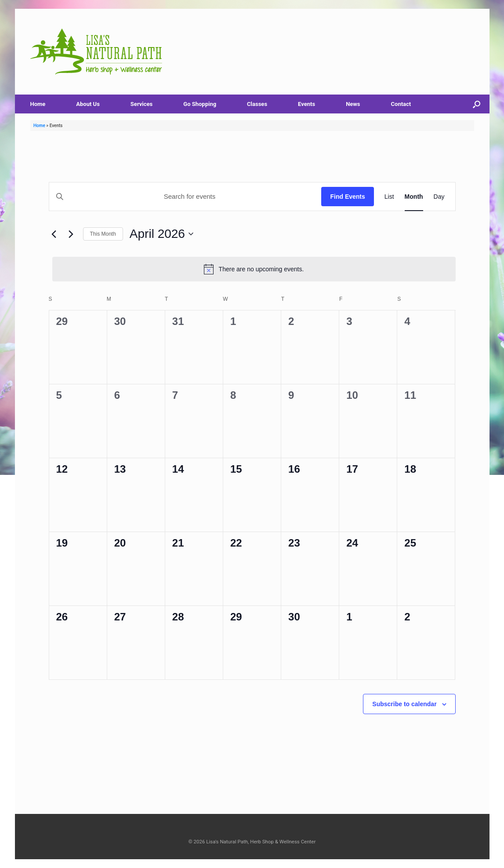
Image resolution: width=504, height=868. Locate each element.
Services (141, 104)
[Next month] (71, 234)
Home (38, 104)
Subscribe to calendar (404, 704)
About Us (88, 104)
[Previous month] (54, 234)
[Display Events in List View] (389, 197)
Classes (257, 104)
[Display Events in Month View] (414, 197)
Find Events (347, 197)
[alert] (254, 269)
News (353, 104)
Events (306, 104)
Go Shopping (200, 104)
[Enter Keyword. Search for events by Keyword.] (185, 197)
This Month (103, 234)
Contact (401, 104)
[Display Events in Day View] (439, 197)
